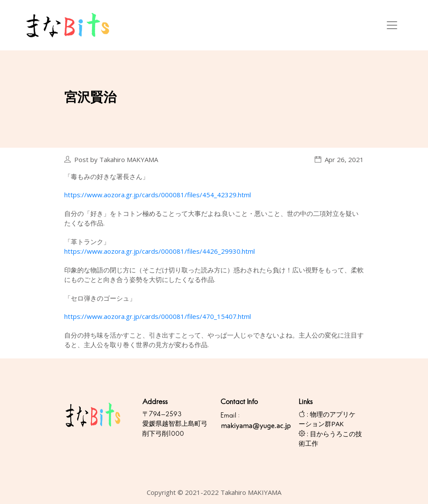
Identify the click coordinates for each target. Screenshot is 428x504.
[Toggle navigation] (392, 25)
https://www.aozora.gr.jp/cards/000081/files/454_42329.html (158, 195)
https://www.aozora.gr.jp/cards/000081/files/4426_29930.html (160, 251)
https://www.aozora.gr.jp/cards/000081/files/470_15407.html (158, 316)
